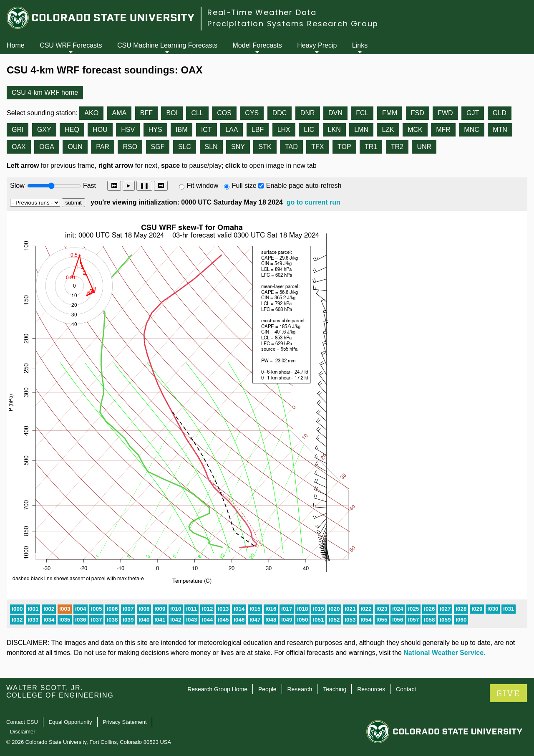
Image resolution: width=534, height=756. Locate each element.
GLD (500, 113)
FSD (418, 113)
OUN (75, 147)
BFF (146, 113)
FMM (390, 113)
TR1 (371, 147)
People (267, 689)
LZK (388, 130)
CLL (197, 113)
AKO (91, 113)
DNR (308, 113)
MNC (471, 130)
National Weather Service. (444, 653)
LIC (309, 130)
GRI (18, 130)
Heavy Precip (317, 45)
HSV (128, 130)
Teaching (335, 689)
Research (300, 689)
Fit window (203, 186)
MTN (500, 130)
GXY (44, 130)
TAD (291, 147)
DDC (280, 113)
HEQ (72, 130)
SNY (238, 147)
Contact (406, 689)
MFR (443, 130)
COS (224, 113)
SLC (185, 147)
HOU (100, 130)
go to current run (314, 202)
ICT (207, 130)
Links (360, 45)
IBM (181, 130)
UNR (424, 147)
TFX (317, 147)
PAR (103, 147)
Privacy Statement (125, 722)
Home (16, 45)
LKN (334, 130)
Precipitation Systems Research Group (293, 24)
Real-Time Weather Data (262, 12)
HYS (155, 130)
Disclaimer (23, 732)
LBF (258, 130)
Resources (371, 689)
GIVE (508, 694)
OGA (47, 147)
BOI (172, 113)
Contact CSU (22, 722)
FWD (445, 113)
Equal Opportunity (71, 722)
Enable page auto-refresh (304, 186)
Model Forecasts (257, 45)
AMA (120, 113)
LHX (284, 130)
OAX (19, 147)
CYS (252, 113)
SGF (158, 147)
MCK (415, 130)
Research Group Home (217, 689)
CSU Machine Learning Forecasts (167, 45)
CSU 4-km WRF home (45, 92)
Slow (17, 186)
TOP (344, 147)
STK (265, 147)
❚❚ (144, 186)
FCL (362, 113)
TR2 (397, 147)
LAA (232, 130)
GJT (473, 113)
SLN (211, 147)
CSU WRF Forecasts (71, 45)
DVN (335, 113)
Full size (244, 186)
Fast (89, 186)
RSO (130, 147)
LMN (361, 130)
